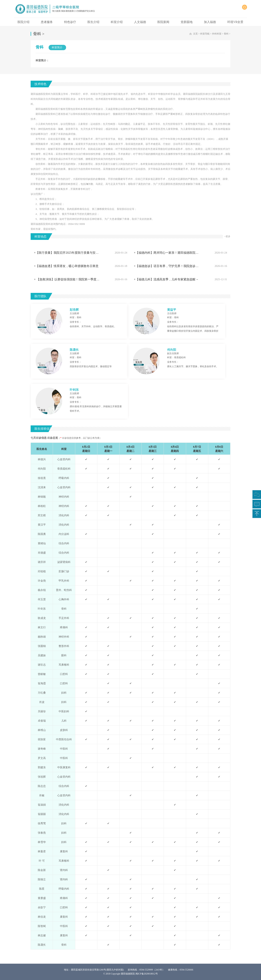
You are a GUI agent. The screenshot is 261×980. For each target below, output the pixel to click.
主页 (195, 34)
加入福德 (210, 22)
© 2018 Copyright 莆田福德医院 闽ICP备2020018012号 (130, 974)
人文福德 (140, 22)
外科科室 (217, 34)
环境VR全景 (235, 22)
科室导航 (205, 34)
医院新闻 (163, 22)
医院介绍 (23, 22)
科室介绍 (117, 22)
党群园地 (187, 22)
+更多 (227, 236)
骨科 (226, 34)
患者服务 (47, 22)
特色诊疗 (70, 22)
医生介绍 (93, 22)
